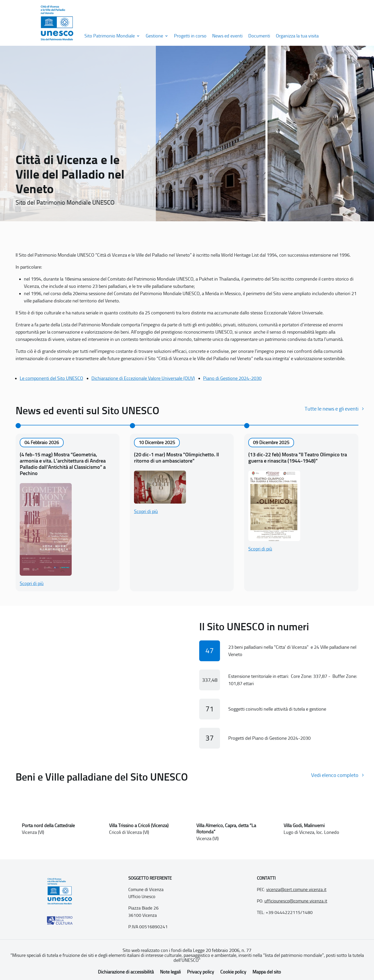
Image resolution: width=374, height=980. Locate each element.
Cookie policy (233, 972)
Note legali (170, 972)
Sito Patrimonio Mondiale (110, 36)
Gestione (154, 36)
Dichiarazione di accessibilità (126, 972)
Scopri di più (32, 583)
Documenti (259, 36)
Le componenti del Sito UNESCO (51, 378)
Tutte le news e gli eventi (332, 409)
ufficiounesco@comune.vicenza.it (296, 901)
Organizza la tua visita (297, 36)
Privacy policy (201, 972)
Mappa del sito (267, 972)
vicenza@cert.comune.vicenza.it (296, 890)
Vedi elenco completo (335, 775)
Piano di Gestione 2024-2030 (232, 378)
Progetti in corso (190, 36)
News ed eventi (227, 36)
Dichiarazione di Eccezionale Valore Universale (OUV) (143, 378)
